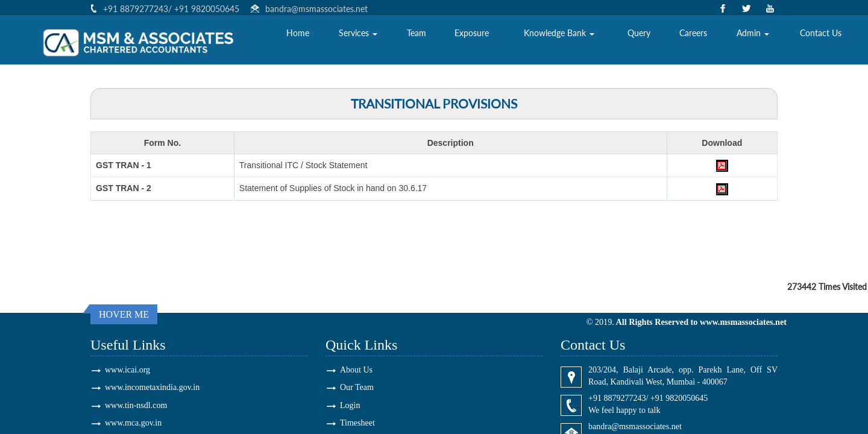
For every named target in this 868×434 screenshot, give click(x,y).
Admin (753, 39)
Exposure (472, 39)
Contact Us (821, 39)
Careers (693, 39)
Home (298, 39)
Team (417, 39)
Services (358, 39)
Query (639, 39)
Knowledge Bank (559, 39)
